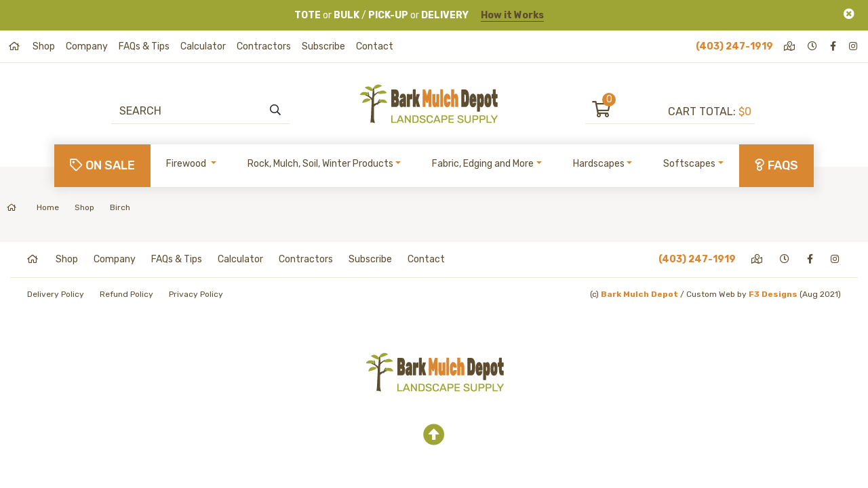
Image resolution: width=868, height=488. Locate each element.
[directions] (790, 46)
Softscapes (689, 164)
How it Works (512, 15)
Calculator (203, 46)
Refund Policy (126, 294)
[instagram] (854, 46)
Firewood (187, 164)
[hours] (813, 46)
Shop (44, 46)
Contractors (264, 46)
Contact (375, 46)
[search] (275, 110)
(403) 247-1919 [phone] (734, 46)
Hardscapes (599, 164)
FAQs (776, 165)
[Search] (194, 110)
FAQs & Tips (144, 46)
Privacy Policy (196, 294)
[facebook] (834, 46)
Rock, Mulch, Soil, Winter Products (320, 164)
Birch (120, 207)
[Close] (849, 14)
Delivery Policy (56, 294)
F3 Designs (773, 294)
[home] (15, 46)
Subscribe (323, 46)
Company (87, 46)
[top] (434, 435)
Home (33, 207)
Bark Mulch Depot (639, 294)
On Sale (102, 165)
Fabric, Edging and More (483, 164)
